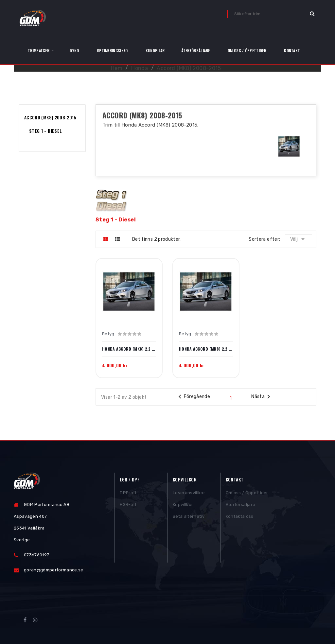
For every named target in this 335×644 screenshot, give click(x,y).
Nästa (262, 397)
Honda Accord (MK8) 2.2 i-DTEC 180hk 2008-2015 (206, 349)
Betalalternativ (189, 519)
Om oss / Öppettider (247, 495)
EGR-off (128, 507)
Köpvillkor (183, 507)
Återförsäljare (241, 507)
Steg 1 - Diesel (45, 131)
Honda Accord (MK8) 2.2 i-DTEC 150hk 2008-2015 (129, 349)
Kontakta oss (240, 519)
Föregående (193, 397)
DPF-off (128, 495)
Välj (299, 239)
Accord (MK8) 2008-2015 (50, 117)
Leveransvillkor (189, 495)
